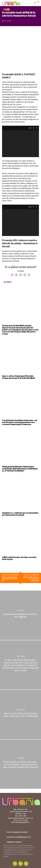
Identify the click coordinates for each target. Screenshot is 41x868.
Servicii (20, 758)
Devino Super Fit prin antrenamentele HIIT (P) (10, 579)
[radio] (12, 275)
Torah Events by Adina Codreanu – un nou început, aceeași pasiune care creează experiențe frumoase (20, 422)
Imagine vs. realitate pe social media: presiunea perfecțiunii (20, 514)
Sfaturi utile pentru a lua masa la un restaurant (31, 579)
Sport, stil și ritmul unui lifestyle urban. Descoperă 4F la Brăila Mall (18, 377)
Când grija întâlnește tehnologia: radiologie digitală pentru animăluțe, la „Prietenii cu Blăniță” (20, 469)
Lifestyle (6, 10)
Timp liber (20, 656)
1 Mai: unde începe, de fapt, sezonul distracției (19, 558)
